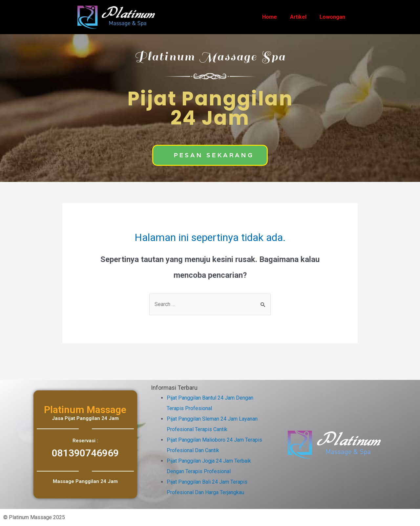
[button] (210, 155)
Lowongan (332, 17)
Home (270, 17)
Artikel (298, 17)
